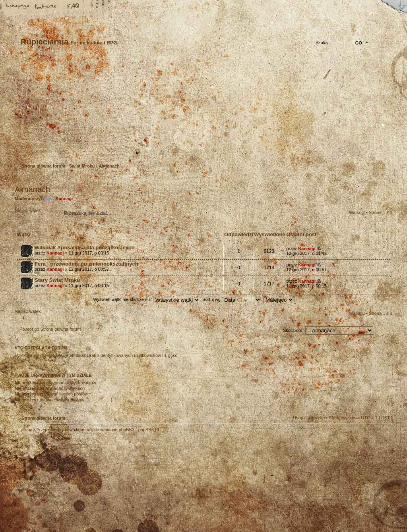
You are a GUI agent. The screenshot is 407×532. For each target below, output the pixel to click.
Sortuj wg (232, 299)
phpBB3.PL (149, 430)
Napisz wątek (34, 213)
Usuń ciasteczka (309, 418)
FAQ (74, 7)
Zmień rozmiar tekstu (46, 7)
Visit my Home (368, 506)
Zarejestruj (44, 148)
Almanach (109, 166)
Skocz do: (293, 330)
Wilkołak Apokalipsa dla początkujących (85, 248)
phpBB (104, 482)
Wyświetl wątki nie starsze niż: (147, 299)
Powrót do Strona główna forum (50, 329)
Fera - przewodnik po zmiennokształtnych (86, 264)
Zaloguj (69, 148)
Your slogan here (140, 483)
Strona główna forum (203, 109)
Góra (382, 435)
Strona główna (18, 7)
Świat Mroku (82, 166)
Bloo (48, 199)
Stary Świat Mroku (57, 280)
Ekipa (27, 430)
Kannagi (64, 199)
